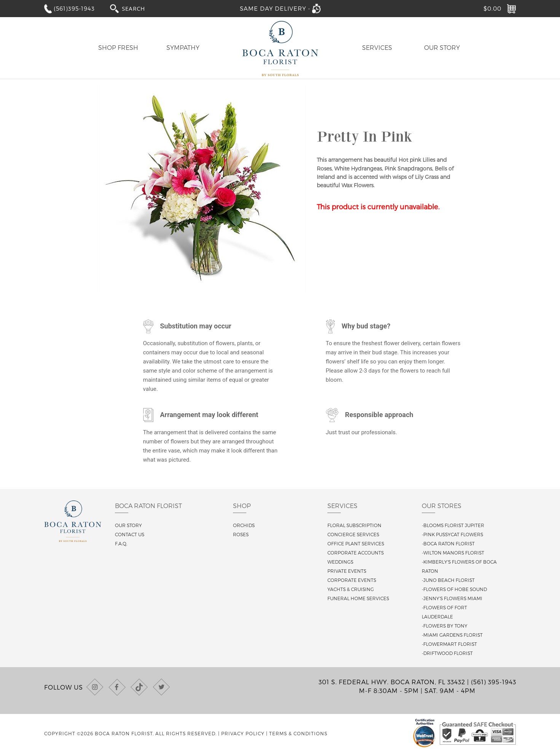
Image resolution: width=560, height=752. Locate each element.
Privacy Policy (243, 733)
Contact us (130, 534)
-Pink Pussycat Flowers (452, 534)
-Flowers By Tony (445, 626)
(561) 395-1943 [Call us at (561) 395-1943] (494, 682)
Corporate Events (352, 580)
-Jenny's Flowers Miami (452, 598)
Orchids (244, 525)
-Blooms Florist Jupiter (453, 525)
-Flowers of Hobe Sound (454, 589)
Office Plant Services (356, 543)
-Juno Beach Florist (448, 580)
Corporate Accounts (356, 553)
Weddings (340, 562)
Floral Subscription (354, 525)
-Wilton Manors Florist (453, 553)
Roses (241, 534)
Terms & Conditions (298, 733)
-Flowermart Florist (449, 644)
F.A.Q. (121, 543)
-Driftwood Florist (447, 653)
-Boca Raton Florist (448, 543)
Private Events (347, 571)
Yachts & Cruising (351, 589)
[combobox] (140, 8)
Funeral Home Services (358, 598)
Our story (128, 525)
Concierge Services (353, 534)
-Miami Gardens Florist (452, 635)
